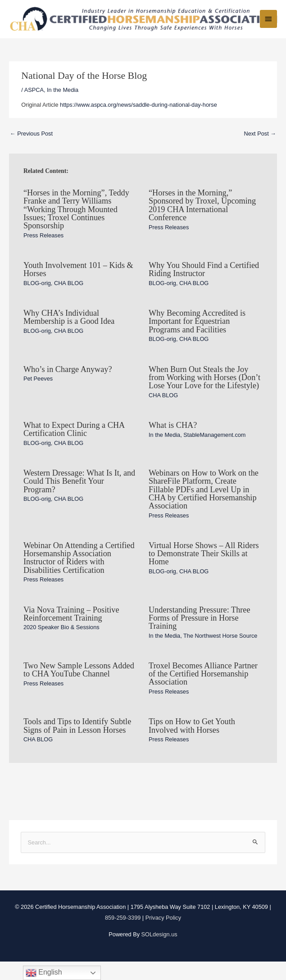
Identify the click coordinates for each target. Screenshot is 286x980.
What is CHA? (173, 443)
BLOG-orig (37, 301)
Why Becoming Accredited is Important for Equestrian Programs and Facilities (197, 339)
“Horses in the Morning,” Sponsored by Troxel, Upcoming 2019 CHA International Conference (202, 223)
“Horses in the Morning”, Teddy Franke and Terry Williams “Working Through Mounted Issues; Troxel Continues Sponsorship (76, 227)
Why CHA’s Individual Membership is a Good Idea (69, 335)
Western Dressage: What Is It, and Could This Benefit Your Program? (79, 499)
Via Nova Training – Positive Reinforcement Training (71, 632)
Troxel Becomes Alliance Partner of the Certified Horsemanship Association (203, 692)
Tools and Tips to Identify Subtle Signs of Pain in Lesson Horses (77, 744)
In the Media (63, 108)
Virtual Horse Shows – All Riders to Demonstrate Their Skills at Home (204, 572)
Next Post (260, 152)
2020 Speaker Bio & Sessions (61, 646)
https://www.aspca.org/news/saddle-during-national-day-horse (138, 123)
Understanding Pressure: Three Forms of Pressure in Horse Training (200, 636)
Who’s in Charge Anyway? (68, 387)
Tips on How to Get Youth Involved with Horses (192, 744)
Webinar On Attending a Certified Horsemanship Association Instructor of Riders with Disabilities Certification (79, 576)
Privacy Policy (163, 936)
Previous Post (31, 152)
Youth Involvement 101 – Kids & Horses (78, 287)
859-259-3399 (123, 936)
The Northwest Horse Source (220, 654)
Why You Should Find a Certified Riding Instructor (204, 287)
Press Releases (43, 253)
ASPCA (34, 108)
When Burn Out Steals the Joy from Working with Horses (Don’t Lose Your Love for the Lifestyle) (204, 395)
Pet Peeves (38, 397)
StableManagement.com (214, 453)
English (44, 973)
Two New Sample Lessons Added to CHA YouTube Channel (79, 688)
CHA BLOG (69, 301)
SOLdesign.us (159, 952)
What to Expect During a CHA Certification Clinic (74, 447)
